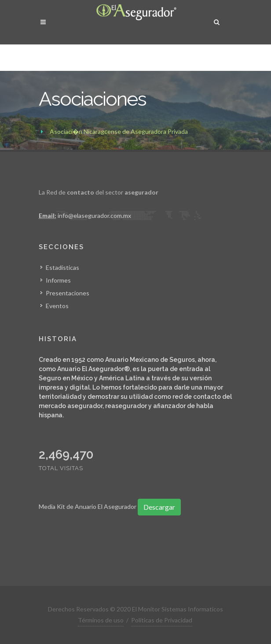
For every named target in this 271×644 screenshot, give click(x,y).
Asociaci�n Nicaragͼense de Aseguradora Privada (119, 131)
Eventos (57, 306)
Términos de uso (101, 620)
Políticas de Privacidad (162, 620)
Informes (58, 280)
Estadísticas (62, 267)
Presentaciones (68, 293)
